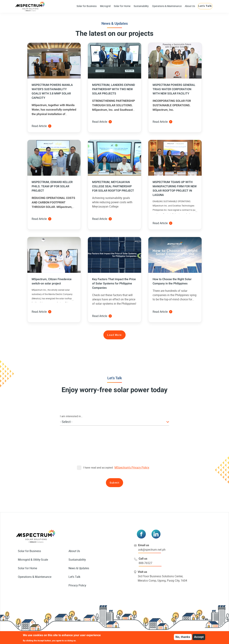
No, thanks (183, 637)
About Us (190, 6)
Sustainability (141, 6)
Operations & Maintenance (167, 6)
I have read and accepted (95, 468)
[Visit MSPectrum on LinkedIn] (156, 534)
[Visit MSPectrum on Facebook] (141, 534)
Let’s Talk (74, 577)
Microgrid (105, 6)
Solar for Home (122, 6)
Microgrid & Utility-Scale (33, 560)
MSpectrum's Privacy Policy (132, 467)
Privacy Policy (77, 585)
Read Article (42, 126)
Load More (114, 335)
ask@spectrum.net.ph (152, 550)
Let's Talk (205, 6)
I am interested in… (71, 416)
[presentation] (114, 450)
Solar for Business (87, 6)
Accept (199, 637)
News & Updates (79, 568)
